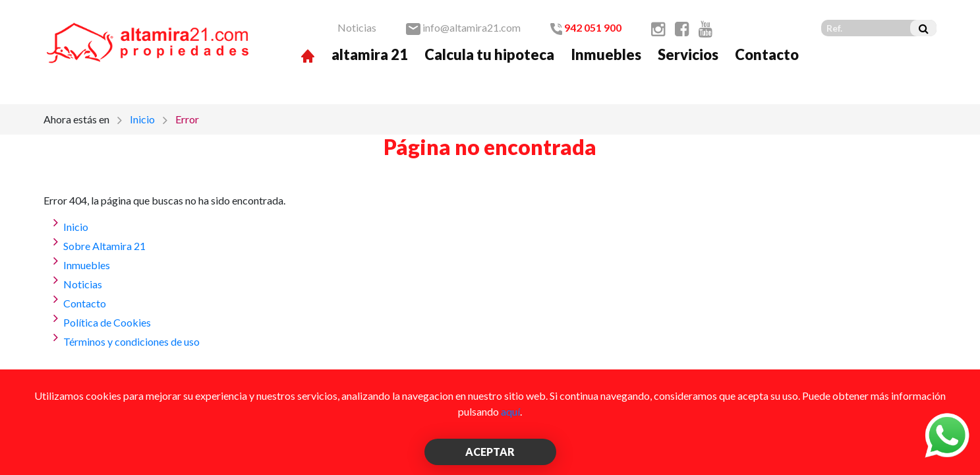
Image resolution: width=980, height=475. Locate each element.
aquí (510, 411)
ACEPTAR (490, 452)
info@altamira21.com (463, 27)
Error (187, 119)
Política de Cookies (107, 322)
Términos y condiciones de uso (131, 341)
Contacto (767, 54)
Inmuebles (606, 54)
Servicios (688, 54)
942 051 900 (586, 27)
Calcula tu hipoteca (489, 54)
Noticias (357, 27)
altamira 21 (370, 54)
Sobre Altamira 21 (104, 246)
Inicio (142, 119)
